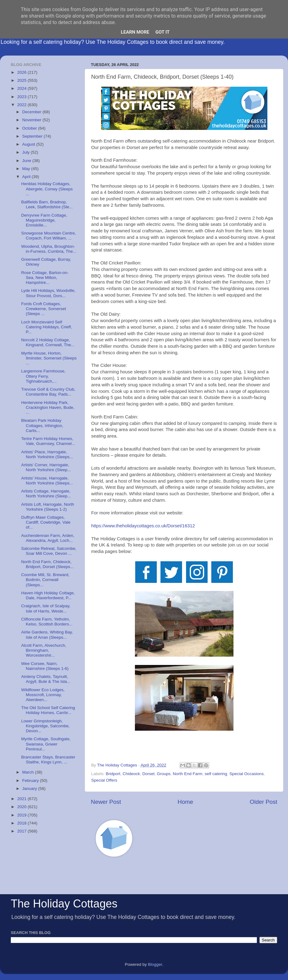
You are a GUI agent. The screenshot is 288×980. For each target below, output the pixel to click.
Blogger (155, 964)
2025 (22, 80)
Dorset (148, 774)
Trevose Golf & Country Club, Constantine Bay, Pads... (48, 392)
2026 (22, 72)
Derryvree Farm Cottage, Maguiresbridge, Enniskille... (44, 220)
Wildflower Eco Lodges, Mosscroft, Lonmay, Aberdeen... (43, 695)
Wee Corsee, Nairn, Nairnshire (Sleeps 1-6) (45, 666)
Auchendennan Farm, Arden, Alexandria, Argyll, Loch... (48, 538)
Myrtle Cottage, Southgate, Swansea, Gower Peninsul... (46, 744)
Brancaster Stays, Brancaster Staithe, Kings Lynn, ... (48, 760)
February (31, 781)
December (32, 112)
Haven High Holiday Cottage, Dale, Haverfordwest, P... (48, 595)
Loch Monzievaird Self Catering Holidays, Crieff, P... (47, 327)
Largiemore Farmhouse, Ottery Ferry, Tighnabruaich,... (43, 376)
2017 (22, 831)
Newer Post (106, 802)
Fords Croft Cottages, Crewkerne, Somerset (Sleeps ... (44, 309)
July (26, 152)
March (28, 772)
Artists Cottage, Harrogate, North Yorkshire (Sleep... (46, 494)
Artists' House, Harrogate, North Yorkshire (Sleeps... (47, 481)
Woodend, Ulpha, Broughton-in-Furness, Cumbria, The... (49, 249)
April (27, 177)
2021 (22, 799)
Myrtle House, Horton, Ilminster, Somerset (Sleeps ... (49, 358)
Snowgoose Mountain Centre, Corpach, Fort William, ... (49, 236)
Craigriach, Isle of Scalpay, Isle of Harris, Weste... (46, 608)
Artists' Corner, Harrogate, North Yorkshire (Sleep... (46, 467)
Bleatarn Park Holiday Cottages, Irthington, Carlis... (42, 425)
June (27, 161)
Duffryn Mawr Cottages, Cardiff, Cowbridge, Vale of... (46, 522)
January (30, 789)
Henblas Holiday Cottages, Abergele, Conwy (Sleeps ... (47, 189)
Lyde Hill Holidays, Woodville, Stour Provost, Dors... (48, 293)
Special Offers (104, 780)
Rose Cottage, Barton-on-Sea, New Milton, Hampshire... (45, 278)
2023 (22, 97)
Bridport (113, 774)
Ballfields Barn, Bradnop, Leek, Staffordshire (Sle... (47, 204)
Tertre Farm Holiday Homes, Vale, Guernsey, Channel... (48, 441)
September (33, 136)
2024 (22, 88)
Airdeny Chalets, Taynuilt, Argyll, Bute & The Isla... (46, 679)
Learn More (135, 32)
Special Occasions (247, 774)
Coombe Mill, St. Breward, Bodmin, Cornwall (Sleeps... (45, 580)
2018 (22, 823)
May (27, 169)
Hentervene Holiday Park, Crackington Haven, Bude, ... (48, 407)
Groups (164, 774)
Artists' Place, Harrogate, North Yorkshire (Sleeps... (47, 454)
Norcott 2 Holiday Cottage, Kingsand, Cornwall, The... (48, 342)
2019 (22, 815)
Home (185, 802)
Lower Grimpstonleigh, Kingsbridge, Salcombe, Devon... (46, 726)
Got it (162, 32)
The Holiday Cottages (64, 904)
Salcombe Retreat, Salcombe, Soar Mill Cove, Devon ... (49, 551)
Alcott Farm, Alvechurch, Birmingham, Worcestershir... (44, 650)
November (32, 120)
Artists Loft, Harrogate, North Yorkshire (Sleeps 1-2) (48, 507)
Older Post (264, 802)
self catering (216, 774)
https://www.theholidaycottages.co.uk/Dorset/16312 (143, 526)
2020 (22, 807)
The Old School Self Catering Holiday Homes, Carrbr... (48, 710)
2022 (22, 105)
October (30, 128)
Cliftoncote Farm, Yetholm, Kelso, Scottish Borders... (47, 622)
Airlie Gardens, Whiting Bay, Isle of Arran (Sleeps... (47, 635)
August (29, 144)
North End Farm (188, 774)
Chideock (131, 774)
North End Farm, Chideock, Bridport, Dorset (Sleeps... (47, 564)
